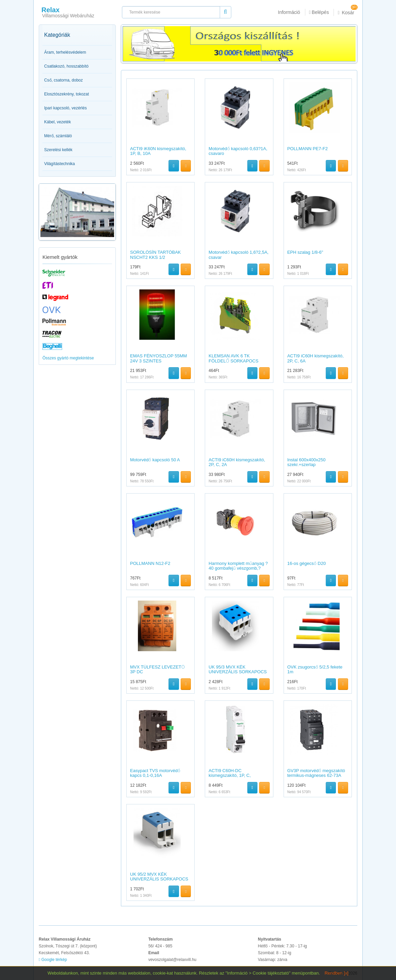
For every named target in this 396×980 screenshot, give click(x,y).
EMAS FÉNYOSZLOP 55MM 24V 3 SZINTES (158, 358)
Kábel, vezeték (58, 122)
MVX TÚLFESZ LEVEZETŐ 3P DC (157, 669)
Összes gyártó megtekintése (68, 358)
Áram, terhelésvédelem (65, 52)
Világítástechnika (60, 164)
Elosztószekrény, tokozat (67, 94)
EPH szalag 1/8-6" (305, 252)
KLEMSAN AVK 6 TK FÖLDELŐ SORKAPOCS (233, 358)
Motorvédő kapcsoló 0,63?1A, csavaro (238, 151)
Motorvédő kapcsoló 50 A (155, 460)
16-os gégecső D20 (307, 563)
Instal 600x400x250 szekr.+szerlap (307, 462)
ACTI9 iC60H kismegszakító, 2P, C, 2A (237, 462)
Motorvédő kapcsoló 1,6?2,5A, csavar (238, 255)
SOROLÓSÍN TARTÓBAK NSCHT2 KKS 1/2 (156, 255)
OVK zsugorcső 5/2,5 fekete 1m (315, 669)
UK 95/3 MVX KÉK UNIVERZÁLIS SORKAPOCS (238, 669)
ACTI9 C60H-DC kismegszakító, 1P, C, (230, 773)
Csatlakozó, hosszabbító (66, 66)
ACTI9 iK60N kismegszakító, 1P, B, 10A (158, 151)
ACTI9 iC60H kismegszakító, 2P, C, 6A (316, 358)
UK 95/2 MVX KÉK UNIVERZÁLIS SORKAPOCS (159, 877)
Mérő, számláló (58, 136)
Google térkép (53, 960)
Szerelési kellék (58, 150)
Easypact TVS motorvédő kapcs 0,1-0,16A (155, 773)
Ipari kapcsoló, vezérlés (65, 108)
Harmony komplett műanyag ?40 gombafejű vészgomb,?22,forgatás (238, 568)
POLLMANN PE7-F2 (308, 149)
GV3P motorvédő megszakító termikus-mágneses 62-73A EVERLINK (316, 776)
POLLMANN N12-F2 (150, 563)
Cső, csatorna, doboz (64, 80)
